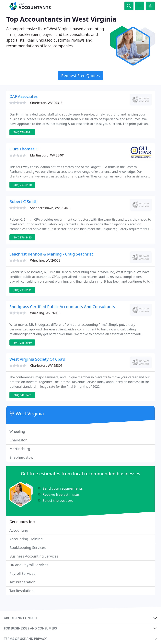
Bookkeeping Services (28, 548)
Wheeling (17, 431)
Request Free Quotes (81, 76)
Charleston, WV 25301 (46, 366)
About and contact (21, 618)
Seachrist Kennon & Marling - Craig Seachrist (51, 254)
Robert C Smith (24, 201)
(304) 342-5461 (22, 395)
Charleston (18, 440)
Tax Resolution (22, 591)
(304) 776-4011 (22, 132)
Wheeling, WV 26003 (45, 260)
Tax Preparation (22, 582)
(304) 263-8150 (22, 185)
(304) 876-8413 (22, 237)
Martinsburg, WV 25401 (47, 155)
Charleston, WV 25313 (46, 103)
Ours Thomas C (24, 149)
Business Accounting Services (34, 556)
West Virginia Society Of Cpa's (37, 359)
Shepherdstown (23, 457)
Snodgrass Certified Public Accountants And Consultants (62, 307)
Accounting (19, 530)
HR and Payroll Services (29, 565)
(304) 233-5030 (22, 342)
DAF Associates (23, 96)
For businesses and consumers (30, 628)
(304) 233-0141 (22, 290)
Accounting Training (26, 539)
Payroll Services (22, 573)
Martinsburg (20, 449)
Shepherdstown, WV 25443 (50, 208)
